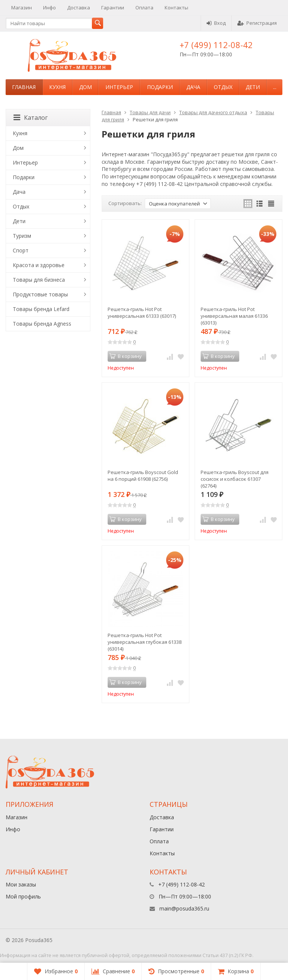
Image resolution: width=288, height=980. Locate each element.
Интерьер (119, 87)
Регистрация (257, 23)
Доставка (79, 8)
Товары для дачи (150, 112)
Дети (253, 87)
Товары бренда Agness (42, 324)
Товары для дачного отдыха (213, 112)
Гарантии (113, 8)
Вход (216, 23)
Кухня (57, 87)
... (275, 87)
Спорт (21, 250)
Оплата (144, 8)
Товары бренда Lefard (41, 309)
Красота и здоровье (39, 265)
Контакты (176, 8)
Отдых (223, 87)
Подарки (160, 87)
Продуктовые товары (40, 294)
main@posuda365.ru (184, 908)
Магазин (22, 8)
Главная (24, 87)
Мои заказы (21, 884)
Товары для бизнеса (39, 280)
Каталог (31, 118)
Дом (85, 87)
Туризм (22, 236)
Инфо (49, 8)
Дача (193, 87)
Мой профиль (23, 896)
